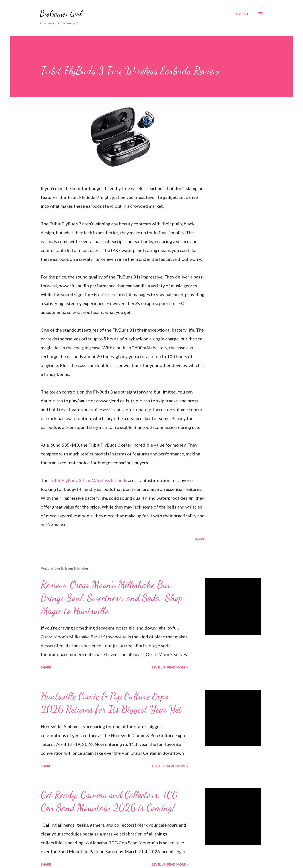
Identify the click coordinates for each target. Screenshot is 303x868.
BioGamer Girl (61, 14)
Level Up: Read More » (170, 667)
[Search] (242, 14)
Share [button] (200, 539)
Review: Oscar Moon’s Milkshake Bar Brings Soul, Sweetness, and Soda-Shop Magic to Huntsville (112, 598)
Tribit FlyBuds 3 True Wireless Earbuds (88, 480)
